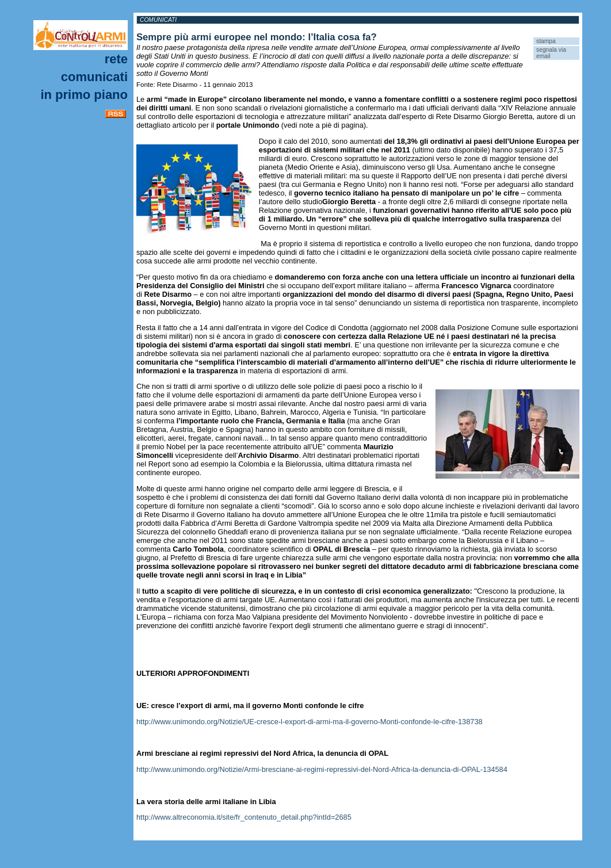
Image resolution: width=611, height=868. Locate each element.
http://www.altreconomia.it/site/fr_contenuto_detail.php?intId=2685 (244, 817)
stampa (546, 41)
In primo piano (84, 95)
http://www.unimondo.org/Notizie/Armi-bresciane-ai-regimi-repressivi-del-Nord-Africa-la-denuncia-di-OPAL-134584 (322, 769)
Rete (116, 59)
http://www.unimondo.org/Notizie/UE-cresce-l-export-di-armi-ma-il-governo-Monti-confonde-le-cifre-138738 (310, 722)
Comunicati (94, 77)
